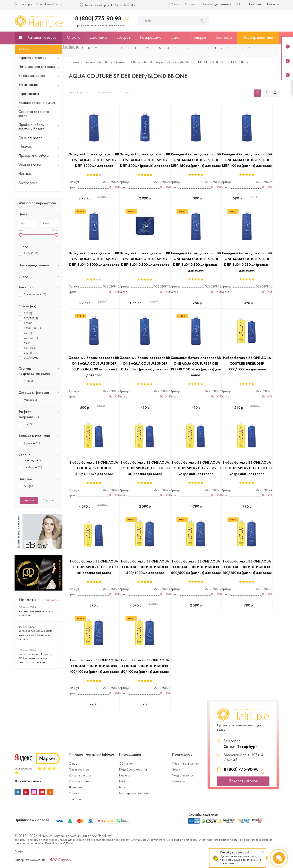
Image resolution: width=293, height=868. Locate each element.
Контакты (75, 799)
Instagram (34, 792)
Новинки (273, 5)
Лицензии (75, 788)
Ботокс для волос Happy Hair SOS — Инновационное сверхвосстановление (36, 658)
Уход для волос (183, 776)
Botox (176, 770)
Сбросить (48, 500)
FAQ (122, 782)
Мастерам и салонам (134, 793)
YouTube (42, 792)
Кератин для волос (185, 764)
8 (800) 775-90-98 (98, 19)
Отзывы (190, 5)
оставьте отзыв (23, 768)
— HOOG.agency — (60, 860)
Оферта (20, 852)
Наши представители (216, 5)
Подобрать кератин (133, 770)
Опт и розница (79, 770)
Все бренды (71, 47)
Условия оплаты (80, 776)
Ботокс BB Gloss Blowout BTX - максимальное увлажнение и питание (36, 635)
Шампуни (178, 782)
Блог (122, 788)
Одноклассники (50, 792)
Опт (240, 5)
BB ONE (114, 187)
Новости (255, 5)
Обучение (126, 764)
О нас (175, 5)
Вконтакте (18, 792)
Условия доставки (81, 782)
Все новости (50, 600)
